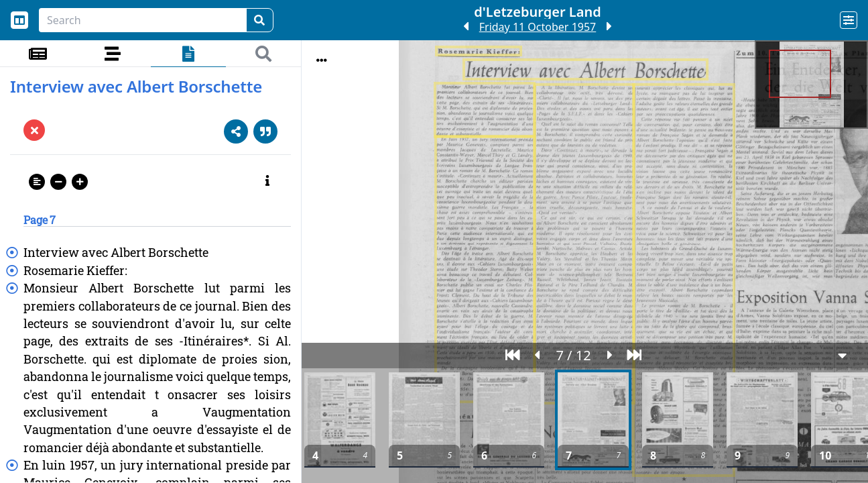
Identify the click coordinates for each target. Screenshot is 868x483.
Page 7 (40, 220)
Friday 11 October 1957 (538, 27)
